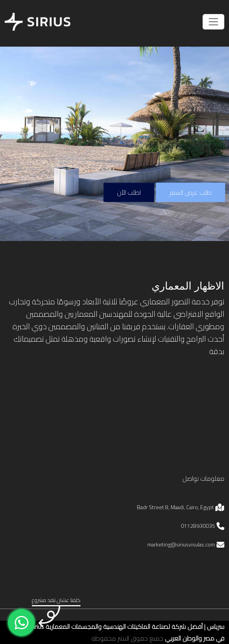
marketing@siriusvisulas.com (181, 545)
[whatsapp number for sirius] (21, 623)
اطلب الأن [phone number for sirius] (129, 192)
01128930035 (198, 526)
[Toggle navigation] (213, 22)
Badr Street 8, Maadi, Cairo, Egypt (175, 507)
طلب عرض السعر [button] (191, 192)
